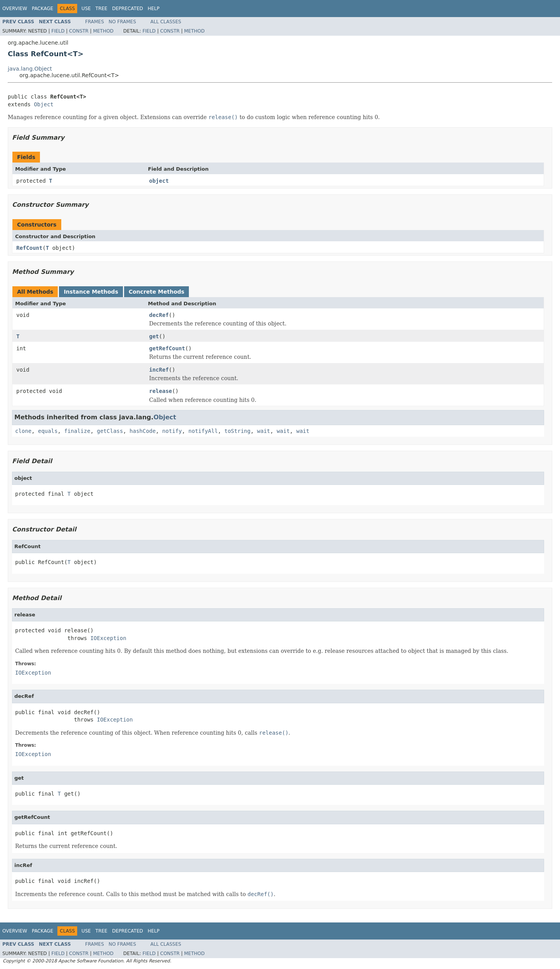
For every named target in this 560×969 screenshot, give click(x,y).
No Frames (122, 22)
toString (238, 431)
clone (23, 431)
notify (172, 431)
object (159, 181)
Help (154, 9)
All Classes (166, 22)
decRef (159, 315)
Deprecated (128, 9)
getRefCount (167, 348)
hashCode (143, 431)
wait (264, 431)
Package (42, 9)
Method (103, 31)
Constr (79, 31)
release (161, 391)
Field (58, 31)
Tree (101, 9)
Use (86, 9)
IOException (108, 638)
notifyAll (203, 431)
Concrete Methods (157, 292)
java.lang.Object (30, 69)
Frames (95, 22)
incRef (159, 370)
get (154, 336)
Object (44, 104)
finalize (77, 431)
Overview (15, 9)
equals (48, 431)
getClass (110, 431)
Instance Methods (91, 292)
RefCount (29, 248)
